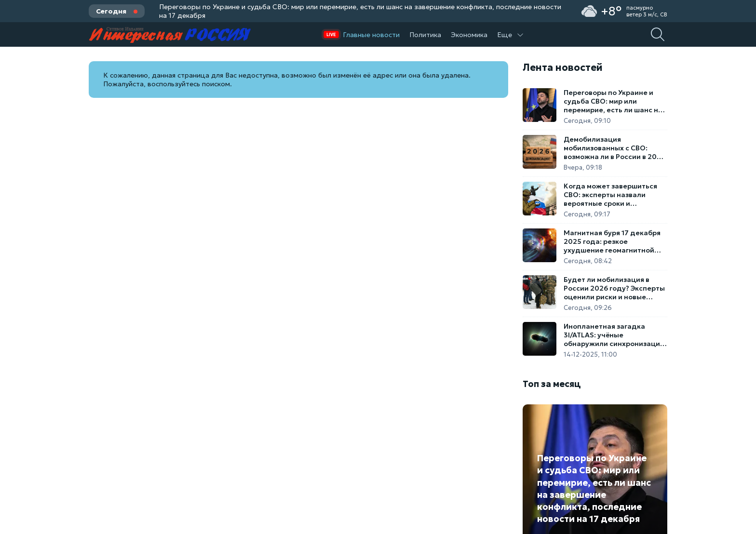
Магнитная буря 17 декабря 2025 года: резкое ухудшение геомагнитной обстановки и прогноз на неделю (612, 241)
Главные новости (371, 35)
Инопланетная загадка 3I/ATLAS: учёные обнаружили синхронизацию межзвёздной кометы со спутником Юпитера (615, 335)
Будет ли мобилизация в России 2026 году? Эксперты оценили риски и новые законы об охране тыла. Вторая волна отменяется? (614, 288)
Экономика (469, 35)
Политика (425, 35)
